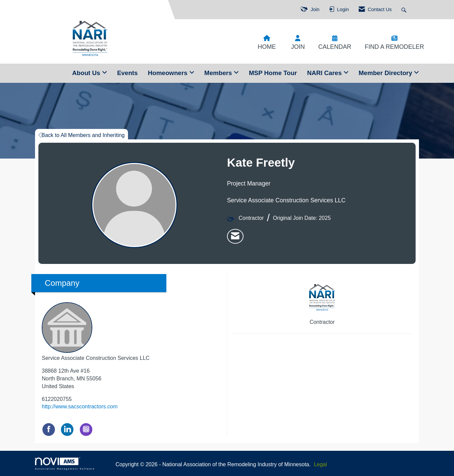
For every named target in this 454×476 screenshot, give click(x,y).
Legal (320, 464)
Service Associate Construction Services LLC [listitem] (96, 332)
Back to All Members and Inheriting (82, 135)
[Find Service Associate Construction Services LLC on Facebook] (49, 429)
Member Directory (386, 73)
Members (219, 73)
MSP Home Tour (273, 73)
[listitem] (235, 236)
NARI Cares (325, 73)
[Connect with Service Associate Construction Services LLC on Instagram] (86, 429)
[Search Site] (405, 10)
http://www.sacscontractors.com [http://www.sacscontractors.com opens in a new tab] (80, 406)
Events (127, 73)
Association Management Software (65, 464)
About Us (87, 73)
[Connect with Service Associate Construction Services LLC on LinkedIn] (67, 429)
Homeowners (169, 73)
